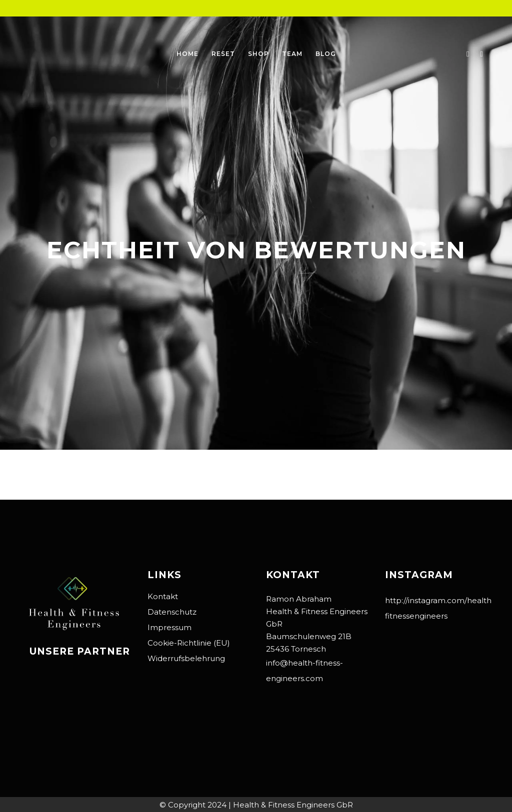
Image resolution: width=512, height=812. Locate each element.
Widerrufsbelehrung (186, 658)
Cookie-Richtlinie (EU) (189, 643)
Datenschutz (172, 612)
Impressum (169, 627)
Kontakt (163, 596)
